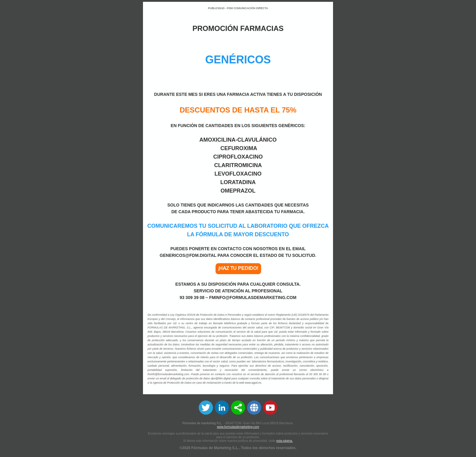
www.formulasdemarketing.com (238, 427)
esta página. (285, 441)
